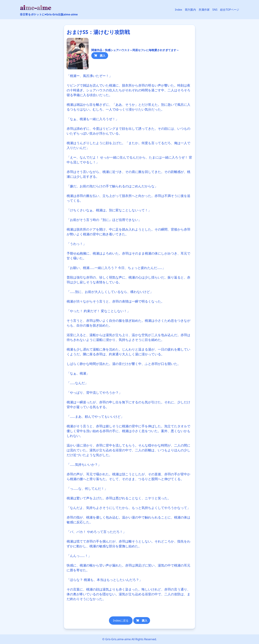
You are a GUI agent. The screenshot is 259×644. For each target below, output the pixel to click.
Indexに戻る (121, 621)
